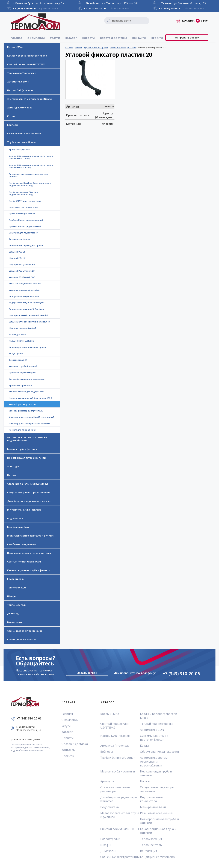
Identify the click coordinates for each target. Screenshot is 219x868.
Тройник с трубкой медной (23, 373)
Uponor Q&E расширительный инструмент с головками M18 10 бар (31, 166)
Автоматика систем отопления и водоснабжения (27, 439)
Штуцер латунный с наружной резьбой (29, 315)
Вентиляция (15, 622)
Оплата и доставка (113, 38)
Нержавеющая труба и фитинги (26, 458)
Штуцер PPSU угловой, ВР (22, 271)
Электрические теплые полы (23, 207)
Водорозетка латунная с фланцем (26, 303)
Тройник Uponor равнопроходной (26, 220)
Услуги (55, 38)
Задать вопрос (87, 673)
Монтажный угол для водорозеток (26, 392)
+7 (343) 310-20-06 (181, 673)
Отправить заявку (187, 38)
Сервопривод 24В (18, 360)
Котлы (11, 116)
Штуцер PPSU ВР (17, 252)
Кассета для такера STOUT (23, 430)
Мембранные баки (18, 527)
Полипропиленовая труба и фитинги (29, 553)
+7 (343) (24, 8)
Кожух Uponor (16, 353)
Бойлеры (13, 125)
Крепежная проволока (20, 385)
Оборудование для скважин (24, 134)
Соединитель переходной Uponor (26, 245)
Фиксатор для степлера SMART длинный (29, 423)
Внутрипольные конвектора (24, 510)
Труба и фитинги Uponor (22, 142)
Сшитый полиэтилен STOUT (24, 562)
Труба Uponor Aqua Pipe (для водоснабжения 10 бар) (24, 193)
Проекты (157, 38)
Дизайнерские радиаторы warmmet (29, 501)
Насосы (12, 475)
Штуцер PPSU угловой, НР (22, 264)
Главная (16, 38)
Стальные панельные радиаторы (28, 484)
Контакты (139, 38)
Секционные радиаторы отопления (29, 492)
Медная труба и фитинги (22, 449)
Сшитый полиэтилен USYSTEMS (26, 64)
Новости (88, 38)
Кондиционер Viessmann (22, 639)
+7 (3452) (170, 8)
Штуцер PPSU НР (17, 258)
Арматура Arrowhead (20, 108)
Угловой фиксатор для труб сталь (26, 411)
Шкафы (12, 596)
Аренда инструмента (20, 149)
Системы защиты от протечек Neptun (30, 99)
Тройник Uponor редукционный (25, 226)
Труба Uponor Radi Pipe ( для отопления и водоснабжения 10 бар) (30, 184)
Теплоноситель (17, 605)
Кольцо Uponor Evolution (21, 341)
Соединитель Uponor (20, 239)
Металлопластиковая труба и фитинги (31, 536)
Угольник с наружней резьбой (24, 290)
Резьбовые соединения (21, 544)
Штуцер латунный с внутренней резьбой (29, 322)
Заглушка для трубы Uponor (23, 233)
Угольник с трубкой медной (23, 366)
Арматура (13, 466)
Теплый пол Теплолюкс (21, 73)
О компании (36, 38)
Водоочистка (15, 518)
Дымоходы (14, 614)
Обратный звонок (48, 8)
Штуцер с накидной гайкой (23, 328)
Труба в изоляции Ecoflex (22, 214)
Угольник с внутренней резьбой (25, 284)
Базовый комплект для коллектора (27, 379)
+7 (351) (95, 8)
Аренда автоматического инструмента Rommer (29, 175)
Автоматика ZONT (18, 82)
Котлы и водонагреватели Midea (27, 56)
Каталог (71, 38)
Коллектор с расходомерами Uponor (28, 347)
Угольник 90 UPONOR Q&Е (22, 277)
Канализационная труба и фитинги (29, 570)
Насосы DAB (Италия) (20, 90)
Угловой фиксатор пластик (123, 48)
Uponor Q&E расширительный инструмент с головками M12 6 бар (31, 157)
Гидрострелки (16, 579)
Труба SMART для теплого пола (25, 201)
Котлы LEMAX (15, 47)
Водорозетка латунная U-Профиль (26, 309)
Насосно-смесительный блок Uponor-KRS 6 (31, 398)
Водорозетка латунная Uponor (24, 296)
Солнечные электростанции (25, 631)
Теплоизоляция (17, 588)
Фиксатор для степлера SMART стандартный (32, 417)
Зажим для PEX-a (18, 334)
